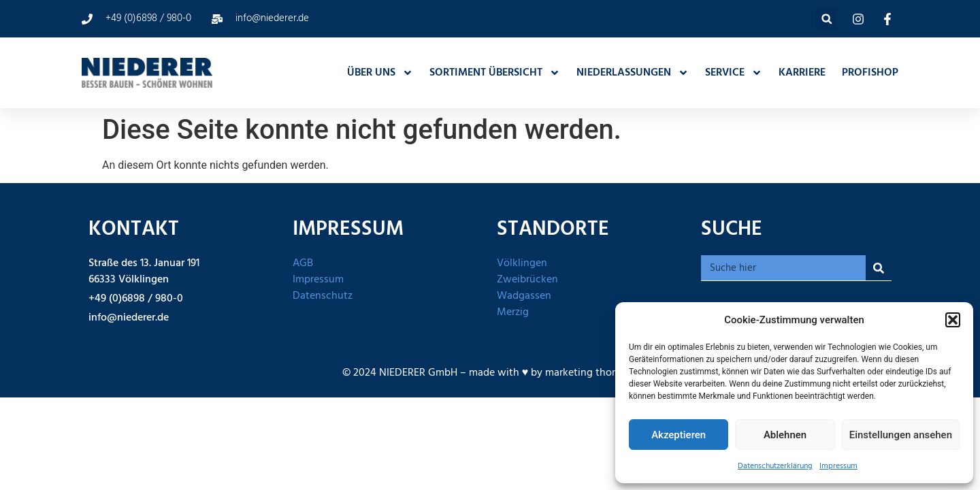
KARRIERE (802, 73)
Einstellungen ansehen (901, 435)
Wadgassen (524, 296)
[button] (953, 320)
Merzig (513, 312)
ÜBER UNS (380, 73)
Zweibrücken (527, 280)
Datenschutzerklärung (775, 466)
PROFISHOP (870, 73)
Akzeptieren (679, 435)
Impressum (838, 466)
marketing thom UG (591, 373)
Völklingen (522, 263)
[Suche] (879, 268)
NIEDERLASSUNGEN (633, 73)
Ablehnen (785, 435)
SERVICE (734, 73)
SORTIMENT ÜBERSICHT (495, 73)
